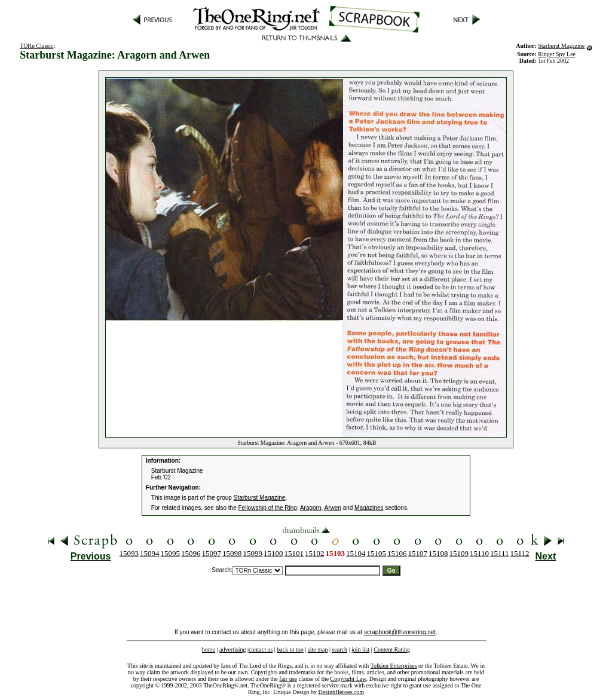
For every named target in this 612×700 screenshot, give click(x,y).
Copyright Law (348, 679)
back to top (290, 649)
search (339, 649)
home (209, 649)
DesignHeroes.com (341, 692)
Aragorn (311, 508)
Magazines (369, 508)
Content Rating (392, 649)
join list (360, 649)
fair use (288, 679)
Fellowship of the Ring (268, 508)
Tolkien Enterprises (394, 666)
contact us (261, 649)
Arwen (333, 508)
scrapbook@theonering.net (400, 632)
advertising (232, 649)
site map (318, 649)
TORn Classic (36, 46)
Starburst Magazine (561, 46)
